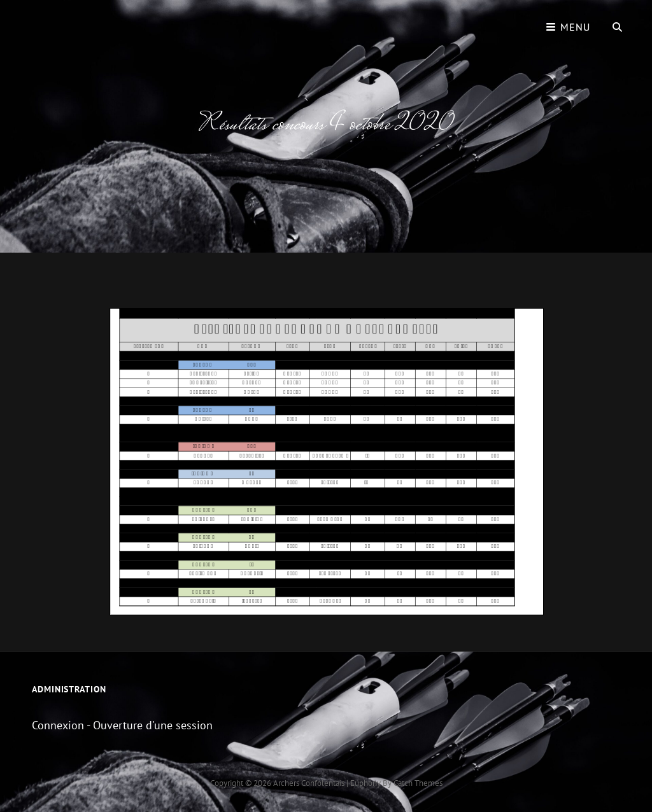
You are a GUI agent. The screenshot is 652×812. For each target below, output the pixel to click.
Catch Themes (418, 783)
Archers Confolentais (309, 783)
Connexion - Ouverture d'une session (122, 725)
